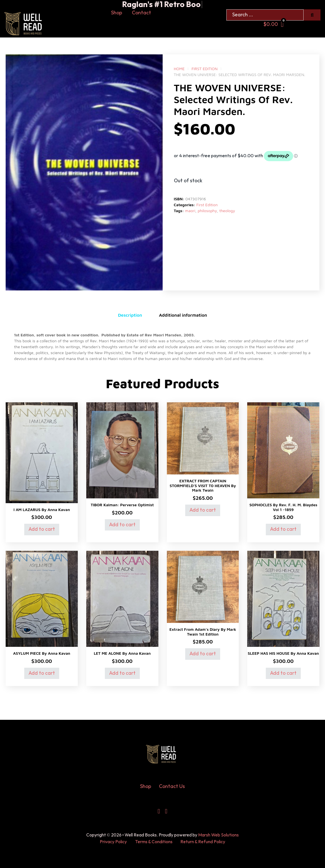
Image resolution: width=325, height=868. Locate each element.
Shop (117, 13)
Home (179, 69)
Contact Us (172, 786)
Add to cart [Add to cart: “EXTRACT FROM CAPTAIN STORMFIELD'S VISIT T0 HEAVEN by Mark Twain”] (203, 510)
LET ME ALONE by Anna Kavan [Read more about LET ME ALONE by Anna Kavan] (122, 653)
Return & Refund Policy (203, 842)
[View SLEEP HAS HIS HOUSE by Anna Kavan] (283, 598)
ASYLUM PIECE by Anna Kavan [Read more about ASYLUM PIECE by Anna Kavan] (42, 653)
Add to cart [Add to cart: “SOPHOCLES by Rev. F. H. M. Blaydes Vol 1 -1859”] (283, 529)
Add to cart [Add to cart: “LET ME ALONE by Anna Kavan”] (122, 673)
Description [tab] (130, 315)
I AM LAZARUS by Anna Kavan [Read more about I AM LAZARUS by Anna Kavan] (42, 510)
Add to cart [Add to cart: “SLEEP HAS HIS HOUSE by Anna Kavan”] (283, 673)
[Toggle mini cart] (273, 24)
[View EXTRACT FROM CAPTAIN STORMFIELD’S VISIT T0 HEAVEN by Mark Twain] (203, 438)
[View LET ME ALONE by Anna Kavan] (122, 598)
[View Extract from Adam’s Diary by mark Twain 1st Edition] (203, 586)
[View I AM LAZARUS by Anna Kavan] (42, 452)
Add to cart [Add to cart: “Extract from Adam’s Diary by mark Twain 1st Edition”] (203, 654)
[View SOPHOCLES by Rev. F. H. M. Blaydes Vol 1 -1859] (283, 450)
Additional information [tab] (183, 315)
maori (190, 211)
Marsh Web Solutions (218, 835)
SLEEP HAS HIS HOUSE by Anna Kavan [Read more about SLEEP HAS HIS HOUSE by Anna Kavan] (283, 653)
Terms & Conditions (154, 842)
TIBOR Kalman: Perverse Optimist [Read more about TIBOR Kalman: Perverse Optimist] (122, 505)
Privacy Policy (113, 842)
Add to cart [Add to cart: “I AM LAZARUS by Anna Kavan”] (42, 529)
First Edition (204, 69)
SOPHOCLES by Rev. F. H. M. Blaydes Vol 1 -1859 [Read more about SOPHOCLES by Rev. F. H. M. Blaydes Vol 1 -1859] (283, 507)
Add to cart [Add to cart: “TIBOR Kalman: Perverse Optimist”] (122, 525)
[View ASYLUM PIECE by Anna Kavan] (42, 598)
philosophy (207, 211)
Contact (142, 13)
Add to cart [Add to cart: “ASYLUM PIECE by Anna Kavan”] (42, 673)
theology (227, 211)
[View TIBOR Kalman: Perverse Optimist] (122, 450)
